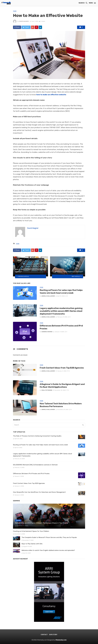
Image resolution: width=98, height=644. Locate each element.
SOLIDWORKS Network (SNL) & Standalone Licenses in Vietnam (35, 465)
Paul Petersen (47, 390)
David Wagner (24, 21)
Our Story (53, 635)
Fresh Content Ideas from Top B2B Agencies (62, 368)
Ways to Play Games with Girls (32, 544)
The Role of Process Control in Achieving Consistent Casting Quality (37, 436)
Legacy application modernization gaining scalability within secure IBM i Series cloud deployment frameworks (61, 311)
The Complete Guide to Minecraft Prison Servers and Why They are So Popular (49, 537)
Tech (15, 11)
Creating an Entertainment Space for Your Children (31, 531)
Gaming (18, 520)
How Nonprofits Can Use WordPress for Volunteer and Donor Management (40, 492)
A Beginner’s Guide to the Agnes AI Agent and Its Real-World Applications (62, 386)
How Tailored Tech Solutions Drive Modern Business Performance (61, 405)
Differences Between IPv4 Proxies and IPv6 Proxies (61, 327)
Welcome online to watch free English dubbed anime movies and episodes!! (48, 550)
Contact (44, 635)
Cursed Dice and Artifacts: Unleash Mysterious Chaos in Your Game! (42, 523)
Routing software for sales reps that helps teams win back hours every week (61, 292)
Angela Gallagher (48, 296)
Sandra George (47, 332)
